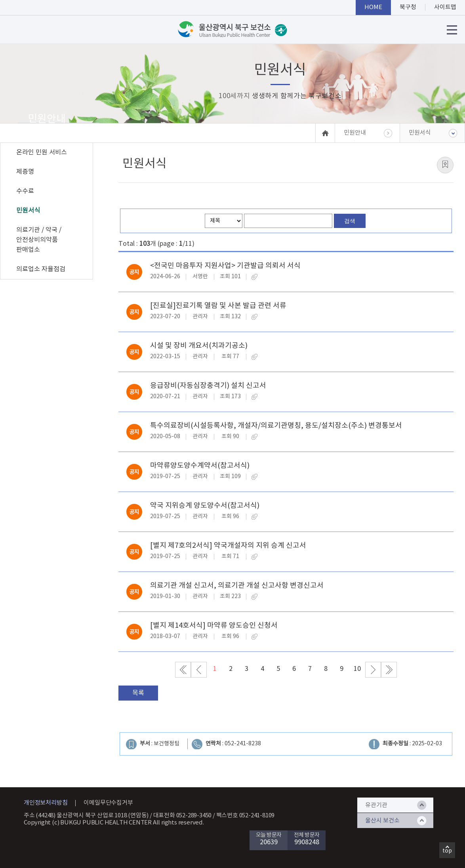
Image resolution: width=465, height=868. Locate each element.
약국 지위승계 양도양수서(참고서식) (205, 506)
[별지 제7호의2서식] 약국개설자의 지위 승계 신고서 (228, 546)
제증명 (25, 172)
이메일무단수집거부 (108, 803)
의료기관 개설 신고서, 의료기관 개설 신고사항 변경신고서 (237, 586)
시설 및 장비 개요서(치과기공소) (199, 346)
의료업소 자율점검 (41, 269)
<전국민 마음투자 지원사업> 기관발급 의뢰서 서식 (225, 266)
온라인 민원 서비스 (42, 152)
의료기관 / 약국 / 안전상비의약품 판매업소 (39, 240)
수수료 (25, 191)
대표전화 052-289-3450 (183, 816)
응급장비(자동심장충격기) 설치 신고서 (208, 386)
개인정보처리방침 (46, 803)
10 (357, 669)
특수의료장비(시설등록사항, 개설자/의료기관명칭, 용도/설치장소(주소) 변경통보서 (276, 426)
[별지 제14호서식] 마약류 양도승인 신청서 (214, 626)
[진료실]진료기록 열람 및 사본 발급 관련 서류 (218, 306)
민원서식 (28, 211)
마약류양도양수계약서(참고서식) (200, 466)
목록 (138, 693)
